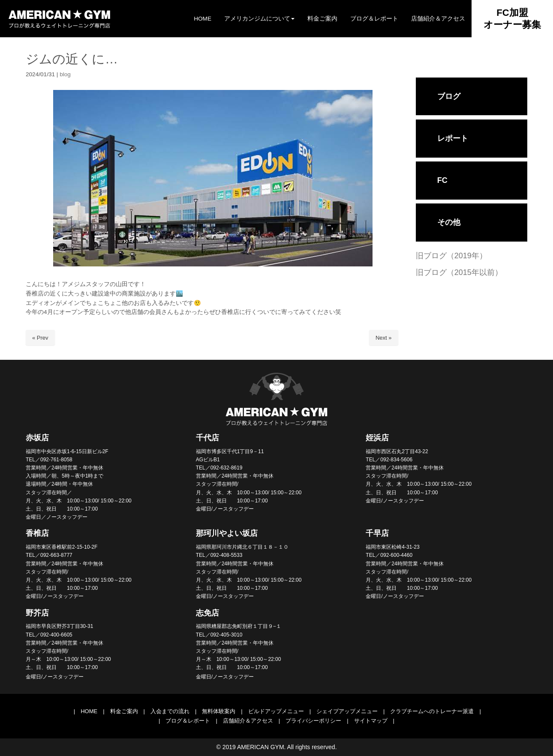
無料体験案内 (219, 711)
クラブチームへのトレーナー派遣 (432, 711)
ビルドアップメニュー (276, 711)
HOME (89, 711)
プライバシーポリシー (313, 721)
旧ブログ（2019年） (451, 256)
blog (65, 74)
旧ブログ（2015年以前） (459, 272)
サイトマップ (371, 721)
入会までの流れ (170, 711)
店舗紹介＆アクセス (248, 721)
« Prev (40, 338)
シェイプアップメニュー (347, 711)
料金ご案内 (124, 711)
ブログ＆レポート (188, 721)
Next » (384, 338)
